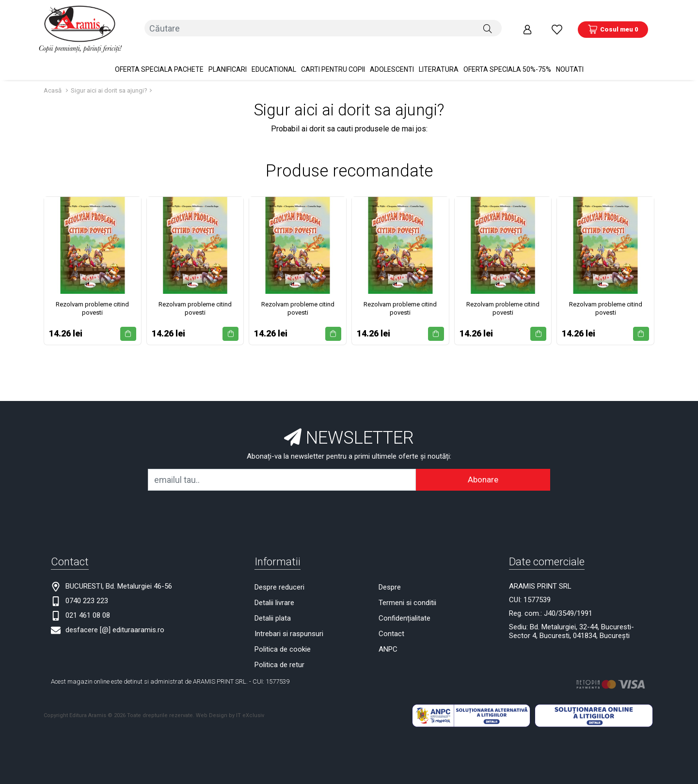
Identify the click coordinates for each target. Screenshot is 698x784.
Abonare (483, 468)
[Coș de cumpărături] (613, 24)
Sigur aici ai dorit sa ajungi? (109, 79)
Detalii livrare (274, 592)
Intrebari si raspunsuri (289, 623)
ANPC (388, 638)
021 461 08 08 (88, 604)
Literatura (439, 58)
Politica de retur (279, 654)
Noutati (570, 58)
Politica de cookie (283, 638)
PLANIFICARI (228, 58)
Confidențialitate (405, 607)
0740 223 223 (87, 590)
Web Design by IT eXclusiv (230, 704)
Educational (274, 58)
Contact (391, 623)
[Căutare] (488, 24)
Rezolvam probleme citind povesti (92, 297)
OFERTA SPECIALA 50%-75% (507, 58)
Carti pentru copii (333, 58)
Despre (390, 576)
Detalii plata (273, 607)
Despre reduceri (279, 576)
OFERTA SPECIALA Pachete (159, 58)
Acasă (53, 79)
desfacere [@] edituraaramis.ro (115, 619)
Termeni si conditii (407, 592)
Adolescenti (392, 58)
